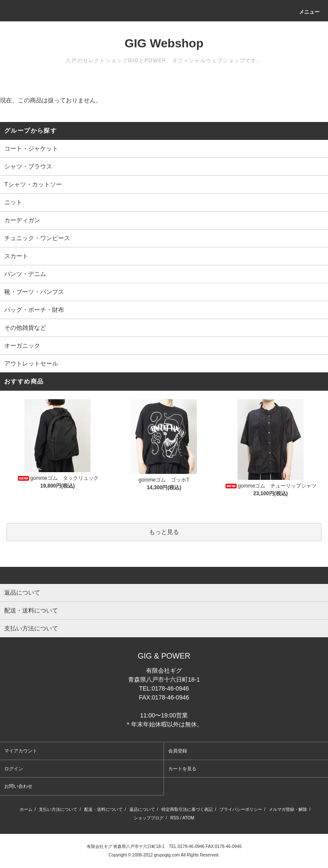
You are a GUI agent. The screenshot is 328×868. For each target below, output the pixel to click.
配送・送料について (103, 809)
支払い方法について (58, 809)
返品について (142, 809)
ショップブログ (149, 818)
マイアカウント (21, 751)
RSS (175, 818)
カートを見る (182, 769)
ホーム (26, 809)
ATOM (188, 818)
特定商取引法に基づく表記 (187, 809)
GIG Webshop (164, 43)
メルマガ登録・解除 (288, 809)
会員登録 (178, 751)
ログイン (14, 769)
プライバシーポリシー (241, 809)
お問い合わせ (18, 786)
